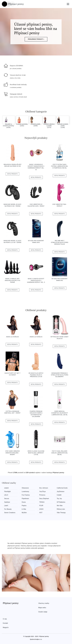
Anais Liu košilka (12, 337)
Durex (24, 502)
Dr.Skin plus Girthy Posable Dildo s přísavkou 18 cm (36, 375)
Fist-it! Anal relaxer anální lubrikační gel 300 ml (60, 453)
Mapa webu (42, 608)
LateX (6, 506)
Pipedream (25, 499)
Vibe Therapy (61, 513)
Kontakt (5, 623)
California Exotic (62, 488)
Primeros (42, 495)
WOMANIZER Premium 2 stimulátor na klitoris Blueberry (60, 375)
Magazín (6, 627)
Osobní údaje (43, 612)
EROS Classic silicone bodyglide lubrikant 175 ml (36, 453)
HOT (41, 513)
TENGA (42, 502)
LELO (6, 495)
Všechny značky (44, 603)
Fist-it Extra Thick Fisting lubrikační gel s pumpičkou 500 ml (60, 166)
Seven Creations (10, 513)
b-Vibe (24, 509)
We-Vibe (60, 506)
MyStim (24, 513)
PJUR (41, 506)
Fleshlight (7, 492)
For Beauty (8, 509)
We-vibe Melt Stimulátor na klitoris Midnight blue (60, 242)
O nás (5, 619)
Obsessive (25, 488)
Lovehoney (25, 492)
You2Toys (43, 492)
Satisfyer (7, 502)
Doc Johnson (44, 488)
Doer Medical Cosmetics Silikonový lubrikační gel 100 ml (60, 413)
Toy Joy (59, 499)
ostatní (6, 488)
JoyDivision (61, 492)
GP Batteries (61, 502)
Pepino (24, 506)
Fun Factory (26, 495)
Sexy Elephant (44, 499)
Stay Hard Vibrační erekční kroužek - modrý (12, 453)
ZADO (41, 509)
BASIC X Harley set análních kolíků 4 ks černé (12, 280)
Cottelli (59, 495)
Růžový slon (61, 509)
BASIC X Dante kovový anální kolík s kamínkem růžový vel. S (36, 280)
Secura (7, 499)
